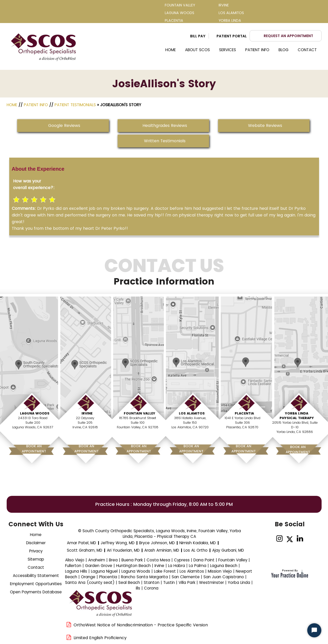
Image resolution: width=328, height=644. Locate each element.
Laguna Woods (35, 413)
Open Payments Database (36, 592)
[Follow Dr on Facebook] (269, 539)
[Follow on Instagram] (279, 539)
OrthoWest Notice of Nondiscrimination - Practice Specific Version (141, 625)
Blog (284, 50)
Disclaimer (36, 543)
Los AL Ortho (196, 550)
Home (171, 50)
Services (228, 50)
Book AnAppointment (34, 449)
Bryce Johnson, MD (157, 543)
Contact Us (164, 275)
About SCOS (197, 50)
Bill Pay (198, 36)
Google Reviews (64, 125)
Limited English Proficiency (100, 638)
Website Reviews (265, 125)
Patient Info (257, 50)
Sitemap (36, 559)
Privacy (36, 551)
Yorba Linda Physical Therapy (297, 416)
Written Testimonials (165, 141)
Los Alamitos (192, 413)
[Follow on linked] (300, 539)
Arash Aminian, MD (162, 550)
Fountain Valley (140, 413)
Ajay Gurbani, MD (228, 550)
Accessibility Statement (36, 576)
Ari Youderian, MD (123, 550)
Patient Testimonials (75, 105)
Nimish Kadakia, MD (198, 543)
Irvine (87, 413)
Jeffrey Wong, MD (118, 543)
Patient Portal (232, 36)
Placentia (244, 413)
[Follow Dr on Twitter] (290, 539)
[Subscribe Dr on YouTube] (310, 539)
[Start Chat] (314, 630)
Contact (307, 50)
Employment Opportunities (36, 584)
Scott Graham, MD (85, 550)
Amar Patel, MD (81, 543)
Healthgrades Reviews (165, 125)
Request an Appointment (288, 36)
